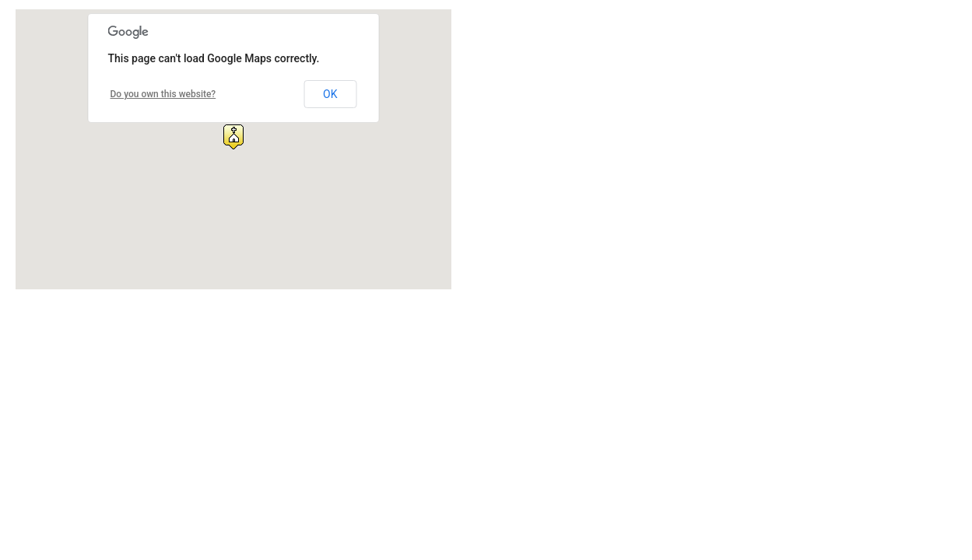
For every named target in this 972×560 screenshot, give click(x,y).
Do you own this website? (163, 94)
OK (330, 94)
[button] (233, 137)
